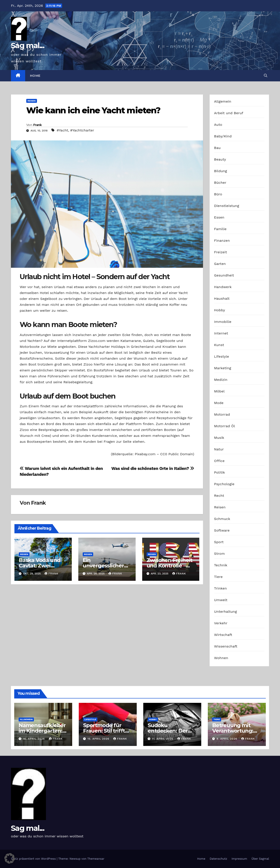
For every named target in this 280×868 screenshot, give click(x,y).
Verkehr (221, 623)
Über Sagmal (260, 859)
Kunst (219, 345)
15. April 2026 (99, 739)
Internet (221, 333)
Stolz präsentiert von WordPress (34, 859)
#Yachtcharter (82, 130)
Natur (219, 449)
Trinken (221, 588)
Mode (219, 403)
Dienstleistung (227, 206)
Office (219, 461)
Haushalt (222, 298)
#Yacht (62, 130)
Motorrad (222, 414)
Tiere (218, 577)
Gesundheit (224, 275)
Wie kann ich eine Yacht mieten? (93, 110)
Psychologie (224, 484)
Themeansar (96, 859)
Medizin (221, 380)
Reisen (32, 101)
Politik (220, 472)
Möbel (219, 391)
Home (35, 76)
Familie (220, 229)
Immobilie (223, 322)
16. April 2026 (34, 739)
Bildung (221, 171)
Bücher (220, 183)
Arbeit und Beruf (229, 113)
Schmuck (222, 519)
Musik (219, 438)
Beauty (220, 159)
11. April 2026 (163, 739)
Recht (219, 496)
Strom (220, 554)
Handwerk (223, 287)
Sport (219, 542)
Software (222, 530)
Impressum (239, 859)
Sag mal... (28, 45)
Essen (219, 217)
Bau (217, 148)
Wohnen (221, 658)
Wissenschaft (226, 646)
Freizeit (221, 252)
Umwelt (221, 600)
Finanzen (222, 241)
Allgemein (223, 101)
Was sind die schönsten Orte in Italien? (153, 468)
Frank (38, 125)
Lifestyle (222, 356)
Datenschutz (218, 859)
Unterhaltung (226, 612)
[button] (266, 76)
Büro (218, 194)
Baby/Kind (223, 136)
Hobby (220, 310)
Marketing (223, 368)
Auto (218, 125)
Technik (221, 565)
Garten (220, 264)
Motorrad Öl (225, 426)
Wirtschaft (223, 635)
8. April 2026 (227, 739)
